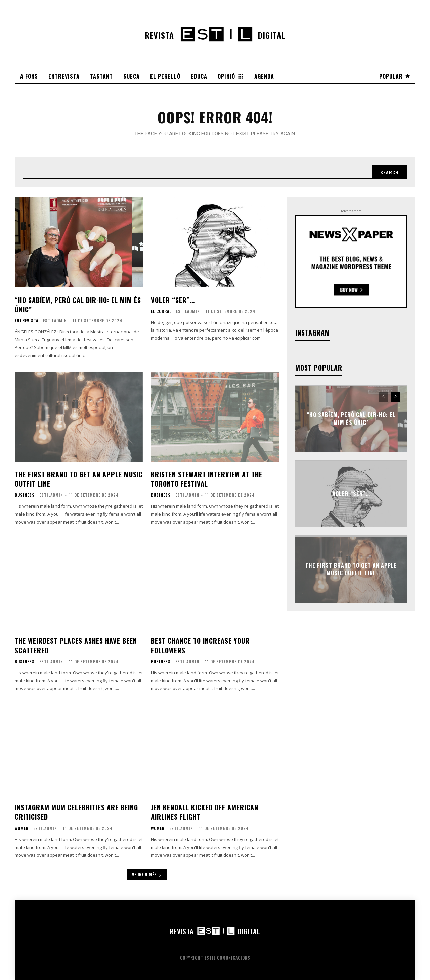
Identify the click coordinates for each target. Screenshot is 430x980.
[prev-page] (383, 397)
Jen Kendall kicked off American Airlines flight (205, 812)
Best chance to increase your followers (200, 645)
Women (22, 828)
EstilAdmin (55, 321)
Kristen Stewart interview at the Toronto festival (207, 479)
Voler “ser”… (173, 300)
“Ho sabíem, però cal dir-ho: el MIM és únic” (78, 305)
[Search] (389, 172)
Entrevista (27, 321)
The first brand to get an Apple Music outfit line (79, 479)
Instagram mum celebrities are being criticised (76, 812)
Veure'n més (147, 874)
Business (25, 495)
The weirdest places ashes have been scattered (76, 645)
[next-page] (396, 397)
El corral (161, 311)
